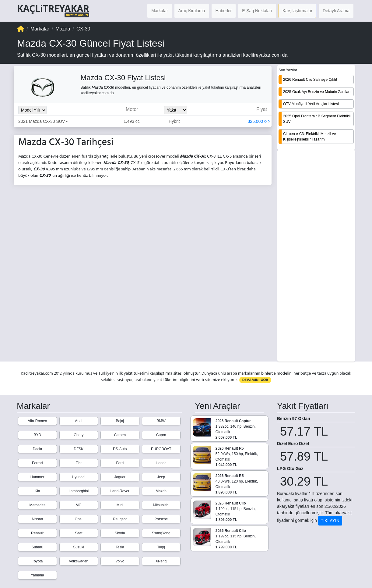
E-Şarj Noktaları (257, 11)
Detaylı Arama (336, 11)
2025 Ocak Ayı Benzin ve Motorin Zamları (317, 92)
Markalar (160, 11)
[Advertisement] (316, 256)
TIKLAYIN (330, 521)
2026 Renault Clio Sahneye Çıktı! (310, 80)
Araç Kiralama (192, 11)
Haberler (224, 11)
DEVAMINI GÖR (255, 380)
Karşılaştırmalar (297, 11)
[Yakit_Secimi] (176, 110)
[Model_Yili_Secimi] (32, 110)
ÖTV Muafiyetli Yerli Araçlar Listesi (311, 104)
